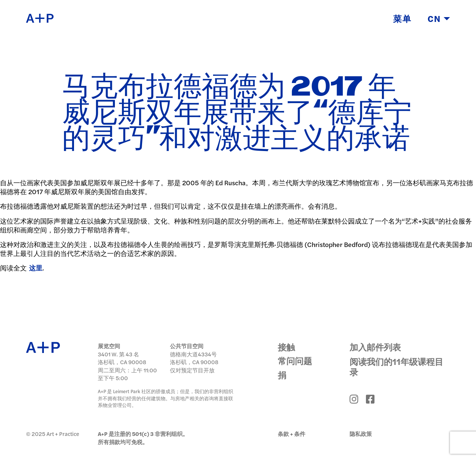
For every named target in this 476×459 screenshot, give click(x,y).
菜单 (402, 19)
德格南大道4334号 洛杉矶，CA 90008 (194, 358)
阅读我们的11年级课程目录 (396, 366)
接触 (286, 347)
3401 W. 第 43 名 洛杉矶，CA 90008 (122, 358)
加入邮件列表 (375, 347)
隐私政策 (361, 434)
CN (439, 19)
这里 (36, 268)
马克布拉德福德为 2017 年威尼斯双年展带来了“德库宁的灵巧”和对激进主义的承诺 (237, 113)
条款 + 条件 (292, 434)
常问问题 (295, 361)
